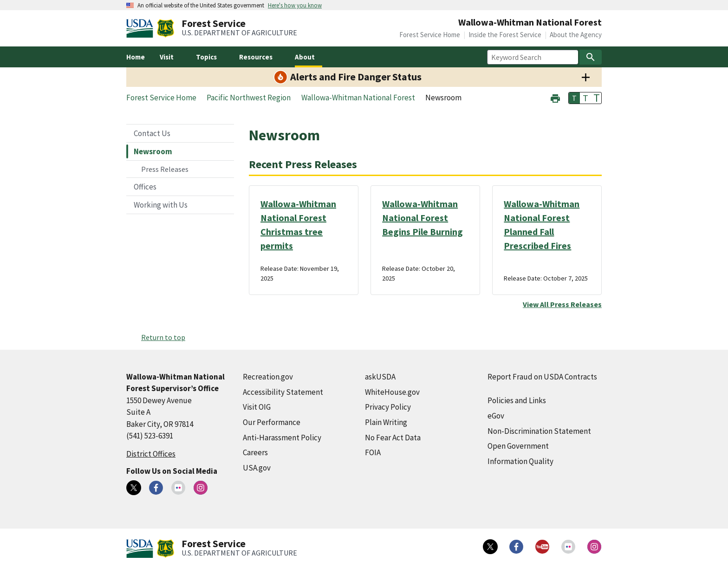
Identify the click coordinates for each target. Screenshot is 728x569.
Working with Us (161, 205)
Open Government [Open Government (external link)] (518, 446)
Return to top (163, 337)
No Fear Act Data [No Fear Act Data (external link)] (393, 438)
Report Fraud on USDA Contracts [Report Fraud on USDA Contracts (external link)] (542, 377)
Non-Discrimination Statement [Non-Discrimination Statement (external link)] (539, 431)
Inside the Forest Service (505, 35)
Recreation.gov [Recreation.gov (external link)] (268, 377)
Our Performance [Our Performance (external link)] (272, 422)
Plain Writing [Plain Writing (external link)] (386, 422)
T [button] (574, 98)
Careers (255, 452)
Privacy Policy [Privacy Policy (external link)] (388, 407)
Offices (145, 187)
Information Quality (520, 461)
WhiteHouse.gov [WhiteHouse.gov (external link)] (392, 392)
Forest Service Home (430, 35)
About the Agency (576, 35)
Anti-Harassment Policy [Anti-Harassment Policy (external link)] (282, 438)
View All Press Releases (562, 304)
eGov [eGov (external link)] (496, 416)
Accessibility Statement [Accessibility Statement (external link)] (283, 392)
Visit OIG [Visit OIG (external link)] (257, 407)
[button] (555, 97)
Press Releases (165, 169)
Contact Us (152, 133)
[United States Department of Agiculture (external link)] (142, 28)
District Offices (151, 454)
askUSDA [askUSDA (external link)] (380, 377)
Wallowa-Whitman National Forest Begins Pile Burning (422, 218)
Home (136, 57)
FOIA (373, 452)
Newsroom (153, 151)
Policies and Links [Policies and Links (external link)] (517, 400)
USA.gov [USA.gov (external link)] (257, 468)
